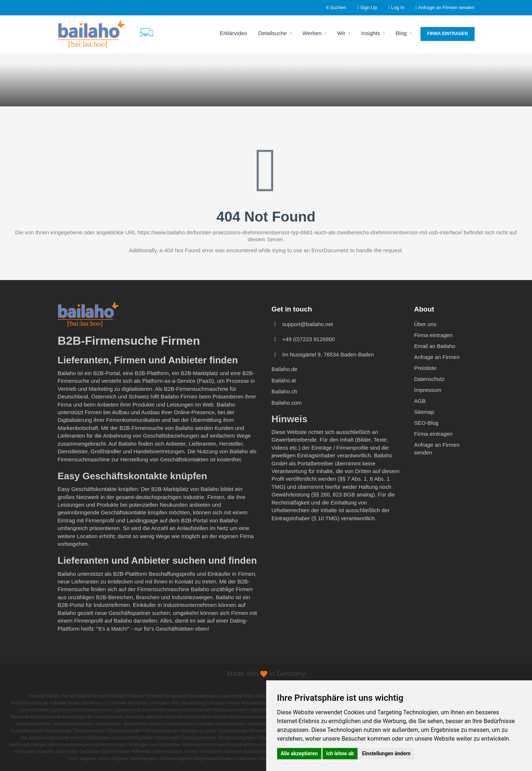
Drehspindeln (167, 738)
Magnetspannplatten (214, 759)
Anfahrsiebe (67, 752)
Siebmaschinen (167, 752)
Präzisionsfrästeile (259, 703)
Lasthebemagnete (176, 759)
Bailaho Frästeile (128, 696)
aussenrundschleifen (74, 724)
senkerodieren (228, 717)
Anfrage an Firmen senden (445, 7)
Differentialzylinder (161, 731)
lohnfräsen (138, 703)
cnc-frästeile (115, 703)
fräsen (74, 703)
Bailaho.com (287, 403)
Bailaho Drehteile (93, 696)
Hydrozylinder (58, 731)
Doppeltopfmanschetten (250, 745)
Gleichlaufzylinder (124, 731)
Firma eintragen (448, 34)
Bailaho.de (285, 369)
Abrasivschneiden (230, 710)
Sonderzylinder (233, 731)
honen (156, 724)
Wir (344, 33)
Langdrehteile (230, 696)
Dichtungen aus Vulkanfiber (154, 745)
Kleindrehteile (202, 696)
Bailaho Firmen (61, 696)
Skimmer (233, 752)
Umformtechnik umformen (119, 717)
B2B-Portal (71, 605)
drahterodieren (199, 717)
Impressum (428, 390)
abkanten (154, 717)
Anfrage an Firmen (437, 357)
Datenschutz (429, 379)
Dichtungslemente (199, 738)
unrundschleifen (179, 724)
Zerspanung (176, 696)
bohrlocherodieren (261, 717)
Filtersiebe (25, 752)
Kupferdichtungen (109, 745)
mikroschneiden (264, 710)
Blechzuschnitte (46, 717)
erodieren (174, 717)
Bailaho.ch (284, 391)
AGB (420, 401)
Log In (396, 7)
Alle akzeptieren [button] (299, 753)
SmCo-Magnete (113, 759)
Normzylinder (262, 731)
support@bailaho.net (308, 324)
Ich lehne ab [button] (340, 753)
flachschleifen (109, 724)
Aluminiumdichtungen (69, 745)
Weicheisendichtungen (204, 745)
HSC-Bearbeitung (188, 703)
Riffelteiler (141, 752)
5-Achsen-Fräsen (223, 703)
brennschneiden (231, 724)
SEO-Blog (427, 423)
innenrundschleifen (34, 724)
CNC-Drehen (257, 696)
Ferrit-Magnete (82, 759)
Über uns (425, 324)
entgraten (205, 724)
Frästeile (58, 703)
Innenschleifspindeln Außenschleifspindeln (112, 738)
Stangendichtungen (236, 738)
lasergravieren (98, 710)
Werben (314, 33)
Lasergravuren (127, 710)
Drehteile (154, 696)
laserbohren (154, 710)
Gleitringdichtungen (28, 745)
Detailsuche (275, 33)
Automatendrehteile (29, 703)
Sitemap (424, 412)
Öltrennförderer (116, 752)
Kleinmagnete (143, 759)
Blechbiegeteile (77, 717)
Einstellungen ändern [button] (386, 753)
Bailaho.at (284, 380)
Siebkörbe (90, 752)
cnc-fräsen (91, 703)
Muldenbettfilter (258, 752)
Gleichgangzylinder (199, 731)
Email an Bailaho (435, 346)
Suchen (336, 7)
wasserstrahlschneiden (189, 710)
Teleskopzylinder (89, 731)
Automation (246, 759)
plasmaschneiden (265, 724)
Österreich (104, 396)
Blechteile (20, 717)
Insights (373, 33)
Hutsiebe (45, 752)
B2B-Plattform (130, 574)
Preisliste (425, 368)
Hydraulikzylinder (27, 731)
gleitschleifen (136, 724)
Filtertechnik (212, 752)
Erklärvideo (233, 33)
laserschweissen (67, 710)
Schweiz (139, 396)
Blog (403, 33)
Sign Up (367, 7)
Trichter (191, 752)
